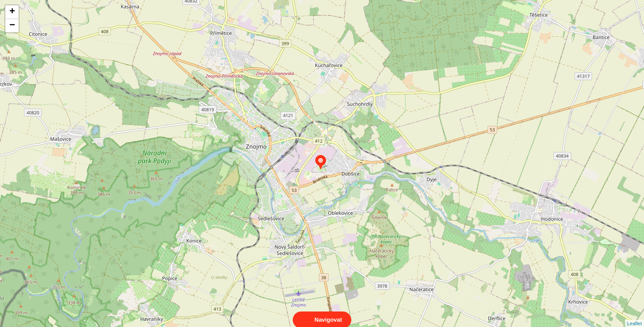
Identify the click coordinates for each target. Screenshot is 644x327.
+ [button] (12, 12)
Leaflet (634, 315)
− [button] (12, 26)
